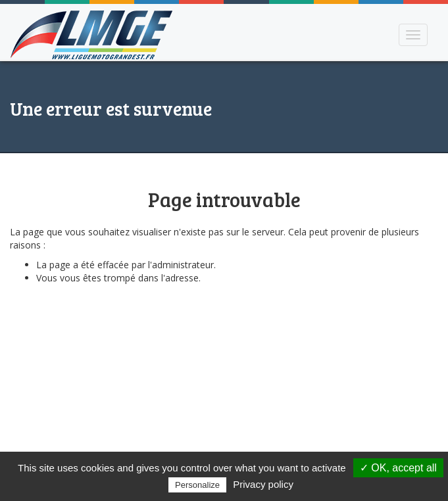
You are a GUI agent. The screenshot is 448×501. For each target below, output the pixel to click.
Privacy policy (263, 484)
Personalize (197, 485)
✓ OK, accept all (398, 468)
